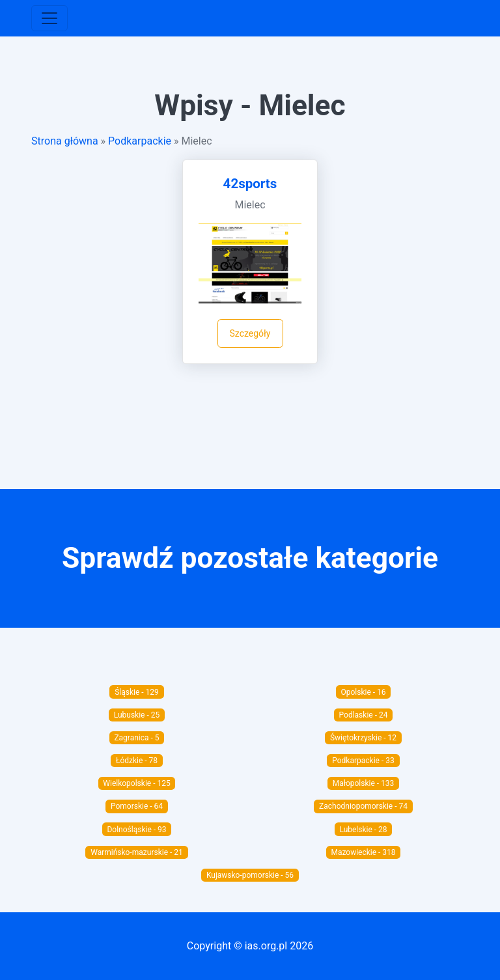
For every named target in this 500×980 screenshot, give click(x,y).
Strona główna (65, 141)
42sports (250, 184)
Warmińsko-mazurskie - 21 (137, 852)
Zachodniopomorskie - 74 (363, 806)
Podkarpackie (140, 141)
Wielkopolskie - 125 (136, 783)
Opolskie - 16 (363, 692)
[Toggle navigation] (49, 18)
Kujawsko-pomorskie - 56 (250, 875)
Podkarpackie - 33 (363, 761)
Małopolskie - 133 (364, 783)
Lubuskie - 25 (137, 715)
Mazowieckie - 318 (363, 852)
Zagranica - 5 (136, 738)
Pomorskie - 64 (137, 806)
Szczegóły (250, 333)
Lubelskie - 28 (363, 830)
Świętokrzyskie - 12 (363, 738)
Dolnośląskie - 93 (136, 830)
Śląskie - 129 (137, 692)
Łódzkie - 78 (137, 761)
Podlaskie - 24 (364, 715)
